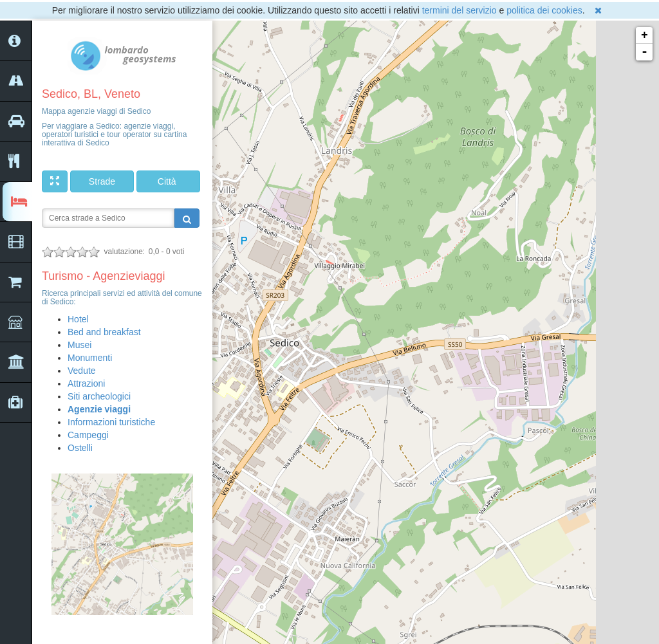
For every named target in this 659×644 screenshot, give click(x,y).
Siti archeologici (99, 396)
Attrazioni (86, 383)
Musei (79, 345)
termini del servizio (459, 10)
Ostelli (80, 448)
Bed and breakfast (104, 332)
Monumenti (90, 358)
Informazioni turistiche (111, 422)
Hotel (78, 319)
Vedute (82, 371)
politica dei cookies (544, 10)
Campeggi (88, 435)
